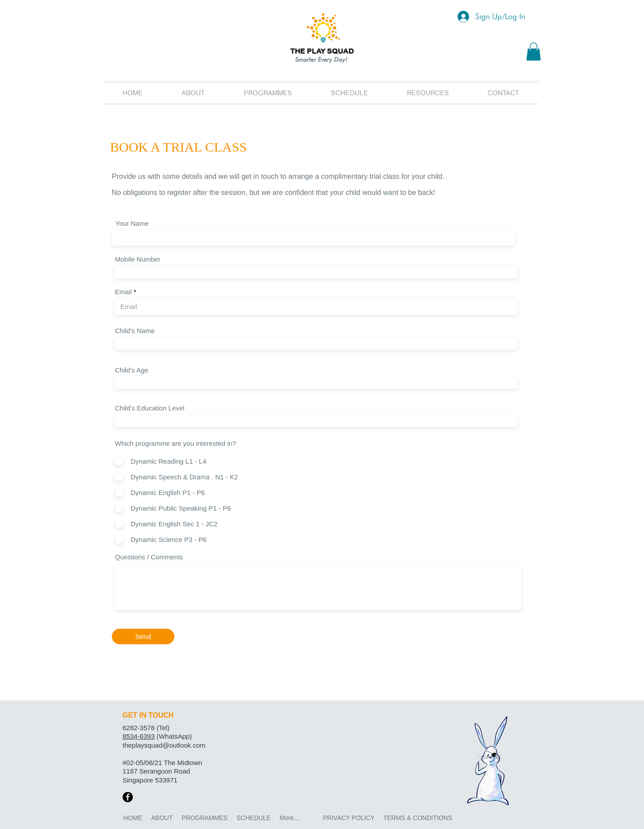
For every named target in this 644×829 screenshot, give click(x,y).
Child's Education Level (150, 408)
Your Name (132, 223)
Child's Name (135, 331)
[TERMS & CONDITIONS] (418, 818)
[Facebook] (128, 797)
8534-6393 (139, 736)
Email (123, 292)
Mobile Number (138, 259)
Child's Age (132, 370)
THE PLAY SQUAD (322, 51)
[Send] (143, 637)
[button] (534, 52)
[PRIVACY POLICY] (349, 818)
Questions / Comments (149, 557)
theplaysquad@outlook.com (164, 745)
